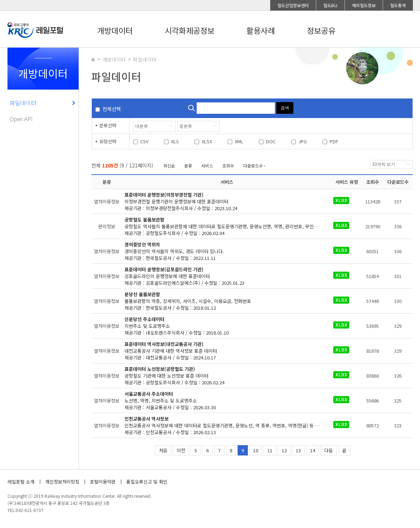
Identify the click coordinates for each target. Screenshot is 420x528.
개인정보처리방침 (62, 482)
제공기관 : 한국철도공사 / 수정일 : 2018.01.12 (222, 301)
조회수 (228, 166)
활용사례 (261, 30)
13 (298, 450)
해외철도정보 (364, 5)
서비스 (207, 166)
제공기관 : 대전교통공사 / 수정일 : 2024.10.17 (222, 351)
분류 (188, 166)
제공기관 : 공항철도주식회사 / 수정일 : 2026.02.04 (227, 226)
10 (256, 450)
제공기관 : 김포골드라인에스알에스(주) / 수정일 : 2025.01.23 (222, 276)
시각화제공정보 (190, 30)
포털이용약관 (103, 482)
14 (313, 450)
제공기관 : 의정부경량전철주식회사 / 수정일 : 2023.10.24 (222, 201)
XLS (175, 141)
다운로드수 (253, 166)
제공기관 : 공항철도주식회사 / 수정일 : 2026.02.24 (222, 376)
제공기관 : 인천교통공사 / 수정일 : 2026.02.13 (227, 425)
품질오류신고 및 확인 (147, 482)
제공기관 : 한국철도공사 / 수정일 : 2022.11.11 (222, 251)
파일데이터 (23, 103)
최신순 (169, 166)
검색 (285, 108)
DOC (271, 141)
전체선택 (112, 109)
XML (239, 141)
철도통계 (398, 5)
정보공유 (321, 30)
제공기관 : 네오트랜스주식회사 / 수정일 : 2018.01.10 (222, 326)
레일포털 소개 (21, 482)
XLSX (207, 141)
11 (270, 450)
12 (284, 450)
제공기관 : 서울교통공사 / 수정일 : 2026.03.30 (222, 401)
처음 (163, 450)
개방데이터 (115, 30)
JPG (303, 141)
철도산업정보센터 (293, 5)
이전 (181, 450)
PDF (334, 141)
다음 (329, 450)
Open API (21, 119)
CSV (144, 141)
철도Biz (330, 5)
